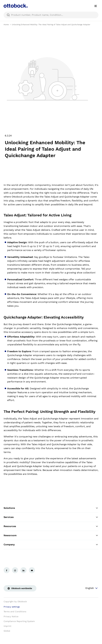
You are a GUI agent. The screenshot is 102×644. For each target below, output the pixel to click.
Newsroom (51, 535)
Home (6, 25)
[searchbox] (51, 15)
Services (51, 517)
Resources (51, 526)
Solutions (51, 508)
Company (51, 545)
